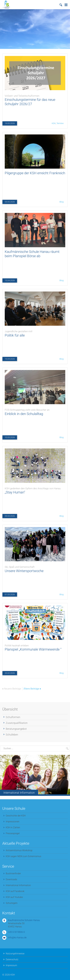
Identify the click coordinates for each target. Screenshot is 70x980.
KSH (54, 123)
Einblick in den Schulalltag (35, 411)
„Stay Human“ (35, 490)
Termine (60, 123)
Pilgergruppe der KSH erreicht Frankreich (35, 173)
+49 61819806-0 (16, 932)
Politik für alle (35, 333)
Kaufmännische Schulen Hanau (24, 920)
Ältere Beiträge (32, 689)
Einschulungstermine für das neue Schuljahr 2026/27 (35, 99)
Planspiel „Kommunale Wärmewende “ (35, 647)
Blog (62, 202)
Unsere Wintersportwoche (35, 568)
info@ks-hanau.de (17, 938)
